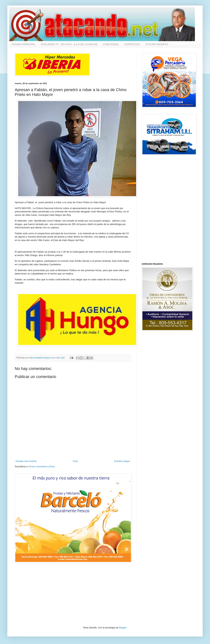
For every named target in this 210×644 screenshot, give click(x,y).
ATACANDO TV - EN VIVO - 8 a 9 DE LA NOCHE (69, 44)
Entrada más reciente (26, 461)
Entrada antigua (122, 461)
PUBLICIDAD (111, 44)
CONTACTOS (132, 44)
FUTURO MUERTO (157, 44)
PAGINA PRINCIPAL (24, 44)
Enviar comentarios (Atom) (42, 467)
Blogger (123, 628)
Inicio (76, 461)
